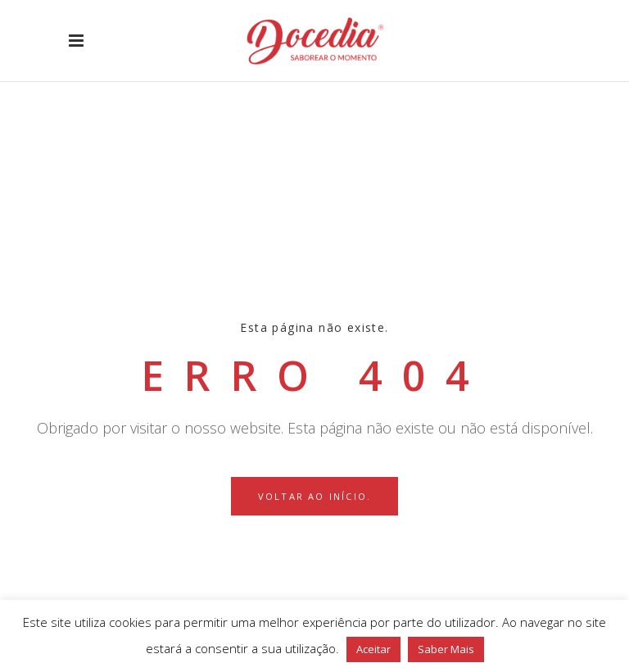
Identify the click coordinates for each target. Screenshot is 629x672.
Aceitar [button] (373, 649)
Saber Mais (446, 649)
